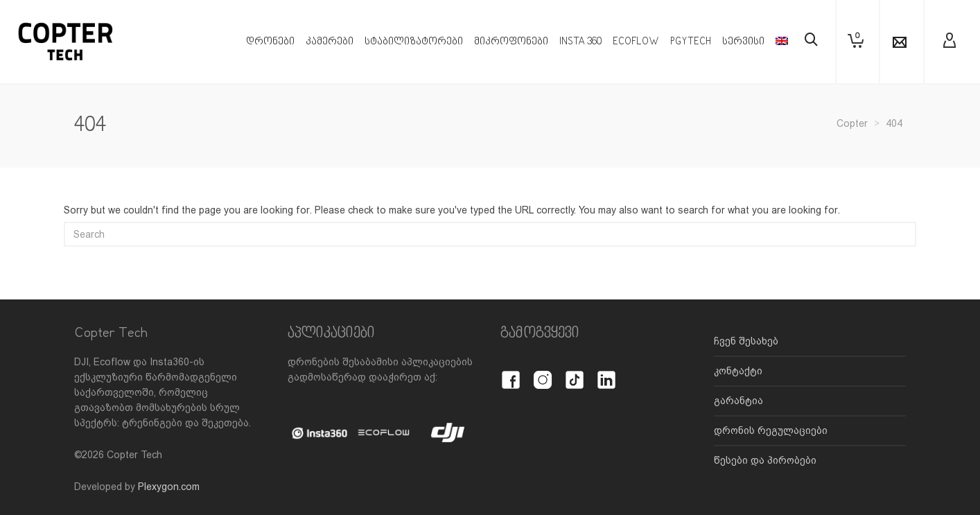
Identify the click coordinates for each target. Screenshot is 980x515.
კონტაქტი (738, 371)
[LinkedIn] (606, 372)
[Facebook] (511, 372)
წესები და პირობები (765, 460)
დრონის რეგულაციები (771, 430)
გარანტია (738, 401)
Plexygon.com (169, 487)
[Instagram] (543, 372)
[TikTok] (575, 372)
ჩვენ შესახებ (746, 341)
